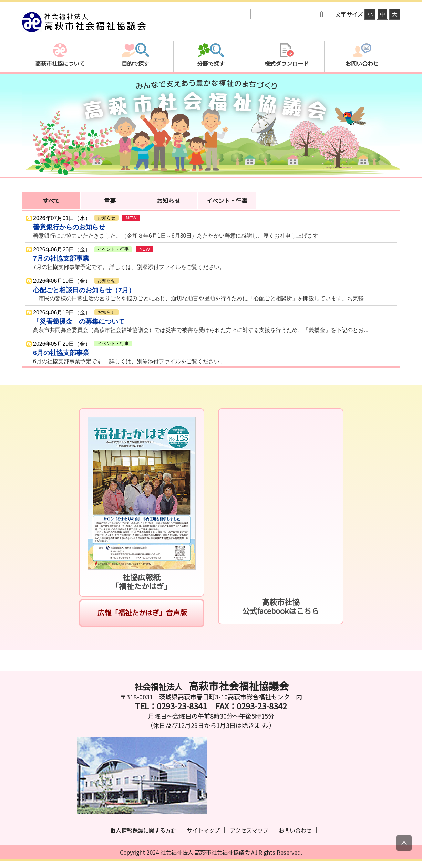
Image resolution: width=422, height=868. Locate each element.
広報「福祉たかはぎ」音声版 (141, 612)
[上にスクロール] (404, 843)
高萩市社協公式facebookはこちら (281, 606)
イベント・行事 (227, 201)
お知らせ (168, 201)
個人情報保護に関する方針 (143, 830)
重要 (110, 201)
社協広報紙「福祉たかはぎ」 (141, 581)
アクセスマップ (249, 830)
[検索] (285, 14)
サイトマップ (203, 830)
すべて (51, 201)
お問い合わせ (295, 830)
